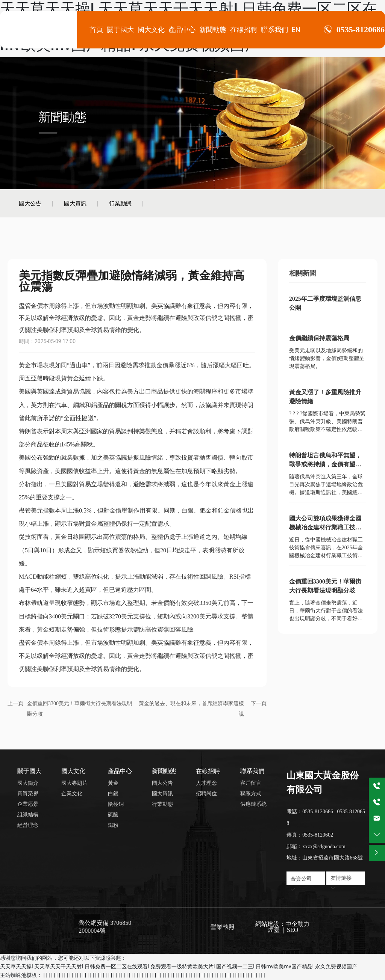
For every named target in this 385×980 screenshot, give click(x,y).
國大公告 (30, 203)
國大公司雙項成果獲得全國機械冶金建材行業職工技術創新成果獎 (325, 527)
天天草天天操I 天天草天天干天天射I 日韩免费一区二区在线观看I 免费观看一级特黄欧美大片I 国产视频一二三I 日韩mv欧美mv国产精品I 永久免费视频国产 (179, 966)
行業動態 (120, 203)
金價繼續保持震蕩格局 (319, 338)
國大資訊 (75, 203)
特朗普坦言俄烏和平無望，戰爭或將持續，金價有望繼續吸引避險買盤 (325, 464)
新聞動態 (62, 117)
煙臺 (274, 930)
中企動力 (297, 924)
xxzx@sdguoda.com (324, 847)
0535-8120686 (361, 30)
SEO (292, 930)
